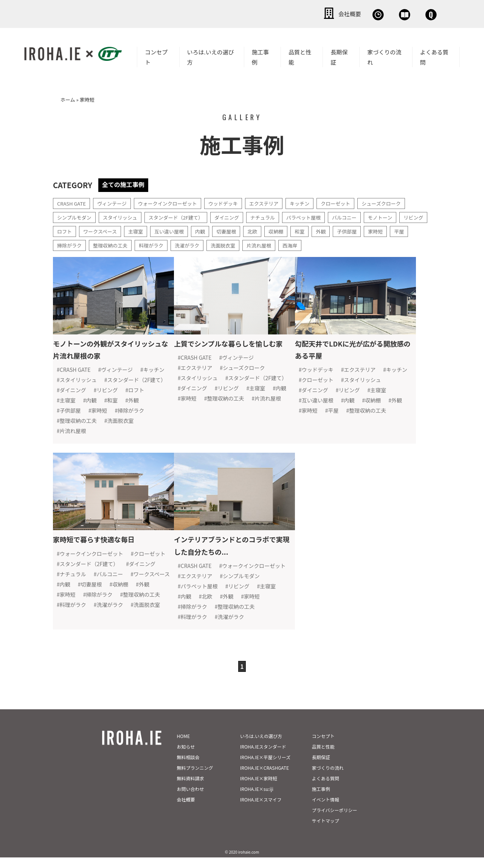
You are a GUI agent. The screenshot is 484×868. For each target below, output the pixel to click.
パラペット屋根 (318, 216)
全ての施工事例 (126, 183)
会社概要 (257, 13)
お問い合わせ (416, 13)
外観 (366, 230)
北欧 (295, 230)
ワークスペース (135, 230)
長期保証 (339, 56)
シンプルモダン (76, 216)
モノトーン (399, 216)
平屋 (90, 244)
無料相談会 (309, 13)
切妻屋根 (267, 230)
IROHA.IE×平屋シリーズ (265, 768)
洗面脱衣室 (281, 244)
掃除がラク (119, 244)
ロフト (98, 230)
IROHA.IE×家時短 (259, 789)
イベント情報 (326, 810)
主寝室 (172, 230)
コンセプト (156, 56)
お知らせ (186, 757)
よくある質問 (434, 56)
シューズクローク (400, 202)
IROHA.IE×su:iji (257, 799)
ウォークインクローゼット (174, 202)
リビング (68, 230)
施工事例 (260, 56)
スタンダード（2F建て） (183, 216)
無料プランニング (195, 778)
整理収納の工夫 (163, 244)
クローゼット (352, 202)
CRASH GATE (73, 202)
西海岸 (352, 244)
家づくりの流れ (384, 56)
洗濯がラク (244, 244)
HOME (183, 747)
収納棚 (319, 230)
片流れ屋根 (319, 244)
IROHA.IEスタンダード (263, 757)
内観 (240, 230)
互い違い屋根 (208, 230)
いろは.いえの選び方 (211, 56)
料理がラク (206, 244)
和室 (344, 230)
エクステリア (276, 202)
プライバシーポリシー (335, 821)
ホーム (68, 98)
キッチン (314, 202)
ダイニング (237, 216)
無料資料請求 (191, 789)
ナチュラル (275, 216)
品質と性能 (300, 56)
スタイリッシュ (124, 216)
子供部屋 (393, 230)
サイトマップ (326, 831)
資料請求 (361, 13)
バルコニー (361, 216)
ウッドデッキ (233, 202)
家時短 (65, 244)
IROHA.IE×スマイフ (261, 810)
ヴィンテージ (115, 202)
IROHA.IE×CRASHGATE (264, 778)
